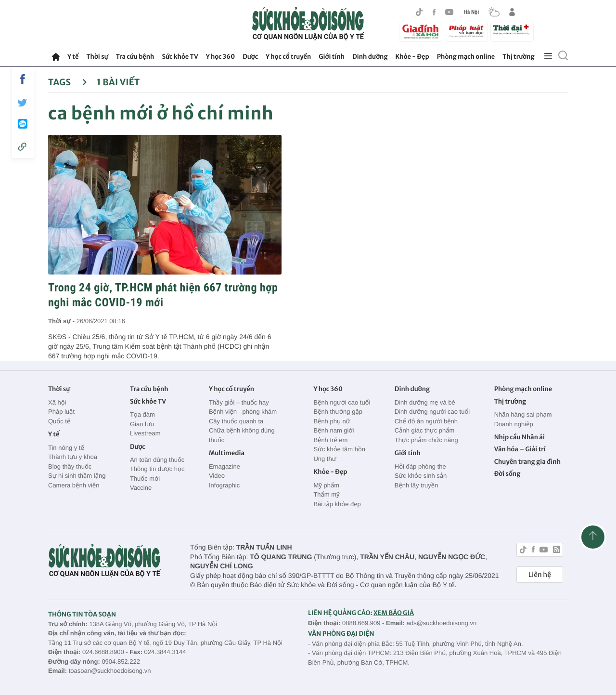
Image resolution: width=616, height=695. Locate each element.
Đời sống (507, 474)
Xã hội (57, 402)
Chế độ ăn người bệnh (426, 421)
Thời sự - (62, 321)
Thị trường (518, 57)
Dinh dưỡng (370, 57)
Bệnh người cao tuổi (342, 402)
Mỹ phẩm (326, 485)
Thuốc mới (145, 479)
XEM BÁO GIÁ (394, 613)
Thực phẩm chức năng (426, 440)
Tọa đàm (142, 414)
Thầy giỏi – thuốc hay (239, 402)
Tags (68, 82)
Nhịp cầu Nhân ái (520, 437)
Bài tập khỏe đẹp (337, 504)
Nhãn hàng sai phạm (523, 414)
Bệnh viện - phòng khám (243, 412)
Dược (250, 57)
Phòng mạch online (466, 57)
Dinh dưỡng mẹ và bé (425, 402)
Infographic (224, 485)
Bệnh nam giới (334, 430)
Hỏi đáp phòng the (420, 466)
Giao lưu (142, 424)
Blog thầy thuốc (70, 466)
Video (217, 476)
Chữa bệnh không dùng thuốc (242, 435)
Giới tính (332, 57)
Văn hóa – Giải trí (520, 449)
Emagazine (225, 466)
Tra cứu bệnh (135, 57)
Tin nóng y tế (66, 448)
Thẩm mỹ (326, 494)
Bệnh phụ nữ (332, 421)
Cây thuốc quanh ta (236, 421)
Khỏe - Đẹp (412, 57)
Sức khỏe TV (180, 57)
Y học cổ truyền (288, 57)
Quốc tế (59, 421)
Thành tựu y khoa (73, 457)
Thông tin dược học (157, 469)
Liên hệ (540, 575)
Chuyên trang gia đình (527, 462)
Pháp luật (61, 412)
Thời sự (97, 57)
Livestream (145, 433)
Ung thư (325, 459)
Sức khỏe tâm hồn (339, 449)
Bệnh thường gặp (338, 412)
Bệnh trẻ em (330, 440)
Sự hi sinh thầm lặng (77, 476)
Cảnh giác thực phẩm (425, 430)
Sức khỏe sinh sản (421, 476)
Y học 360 (221, 57)
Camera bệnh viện (74, 485)
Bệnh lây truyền (417, 485)
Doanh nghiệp (514, 424)
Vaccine (141, 488)
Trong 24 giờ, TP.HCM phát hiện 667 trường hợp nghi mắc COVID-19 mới (163, 295)
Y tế (73, 57)
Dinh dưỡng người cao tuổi (432, 412)
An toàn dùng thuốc (157, 460)
